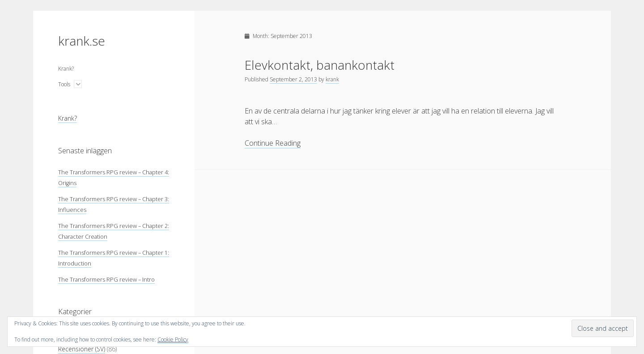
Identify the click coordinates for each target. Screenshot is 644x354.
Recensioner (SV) (82, 349)
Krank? (66, 69)
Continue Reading (273, 143)
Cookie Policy (173, 339)
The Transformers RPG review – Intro (106, 280)
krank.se (82, 41)
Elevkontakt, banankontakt (320, 65)
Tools (64, 84)
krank (332, 79)
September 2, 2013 (293, 79)
